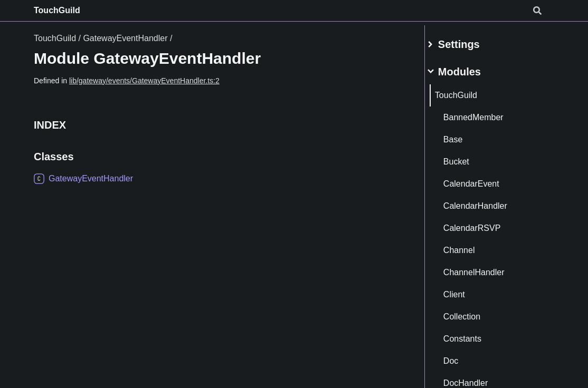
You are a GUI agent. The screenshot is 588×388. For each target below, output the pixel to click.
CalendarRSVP (484, 224)
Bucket (468, 157)
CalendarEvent (483, 180)
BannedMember (486, 113)
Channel (471, 246)
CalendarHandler (487, 202)
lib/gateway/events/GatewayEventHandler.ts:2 (144, 81)
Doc (463, 357)
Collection (474, 312)
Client (466, 290)
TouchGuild (57, 10)
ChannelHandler (486, 268)
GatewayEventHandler (125, 38)
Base (465, 135)
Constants (475, 334)
